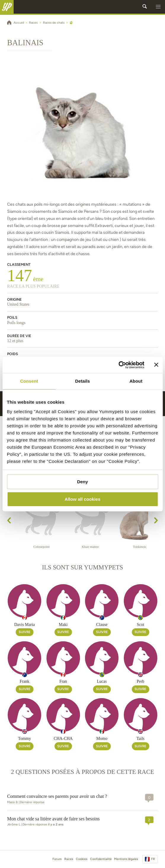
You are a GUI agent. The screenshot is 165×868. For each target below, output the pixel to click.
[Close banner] (156, 365)
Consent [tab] (29, 381)
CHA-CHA (63, 739)
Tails (141, 739)
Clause (102, 625)
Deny (82, 482)
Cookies (82, 859)
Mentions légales (126, 859)
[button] (158, 7)
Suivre (25, 632)
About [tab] (136, 381)
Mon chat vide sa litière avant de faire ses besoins (53, 819)
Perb (140, 681)
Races (69, 859)
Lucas (102, 681)
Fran (63, 681)
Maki (63, 625)
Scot (141, 625)
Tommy (24, 739)
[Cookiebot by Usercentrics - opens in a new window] (119, 365)
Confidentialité (101, 859)
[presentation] (9, 522)
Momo (102, 739)
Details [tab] (83, 381)
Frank (24, 681)
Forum (57, 859)
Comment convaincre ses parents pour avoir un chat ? (57, 796)
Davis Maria (25, 625)
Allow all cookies (82, 499)
